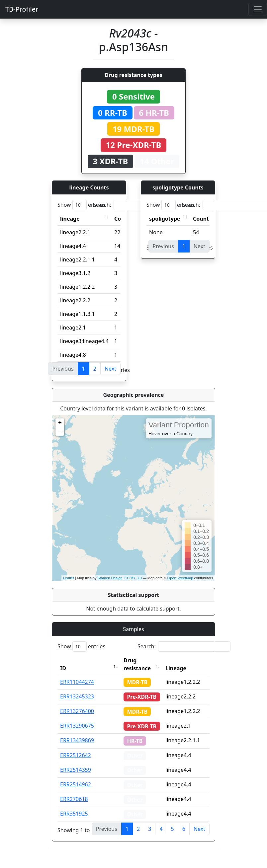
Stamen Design (110, 578)
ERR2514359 (76, 770)
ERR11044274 (77, 682)
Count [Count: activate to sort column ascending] (201, 219)
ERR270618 (74, 799)
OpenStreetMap (180, 578)
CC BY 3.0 (133, 578)
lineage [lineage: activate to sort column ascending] (70, 219)
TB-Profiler (22, 9)
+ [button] (60, 423)
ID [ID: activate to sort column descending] (63, 668)
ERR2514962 (76, 784)
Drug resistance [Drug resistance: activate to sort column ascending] (137, 664)
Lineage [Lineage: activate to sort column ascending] (176, 668)
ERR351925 (74, 814)
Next (110, 369)
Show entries (81, 205)
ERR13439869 (77, 740)
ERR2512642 (76, 755)
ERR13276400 (77, 711)
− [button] (60, 431)
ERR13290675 (77, 726)
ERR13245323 (77, 696)
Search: (139, 205)
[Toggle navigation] (258, 9)
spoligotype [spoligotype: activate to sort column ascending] (165, 219)
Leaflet (69, 578)
